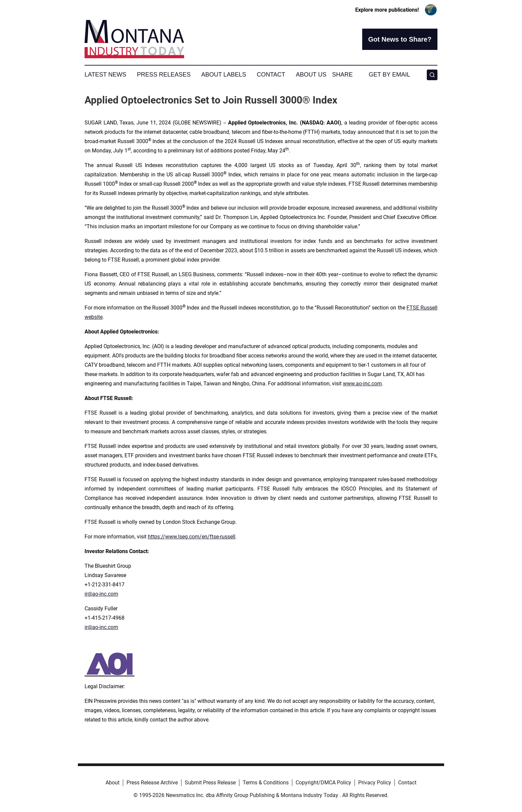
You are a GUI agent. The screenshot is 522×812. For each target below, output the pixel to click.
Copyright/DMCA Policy (323, 783)
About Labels (224, 75)
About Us (311, 75)
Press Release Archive (152, 783)
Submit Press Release (210, 783)
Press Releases (164, 75)
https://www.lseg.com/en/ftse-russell (192, 537)
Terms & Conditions (266, 783)
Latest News (105, 75)
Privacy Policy (375, 783)
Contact (271, 75)
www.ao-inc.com (362, 384)
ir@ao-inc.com (101, 594)
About (113, 783)
